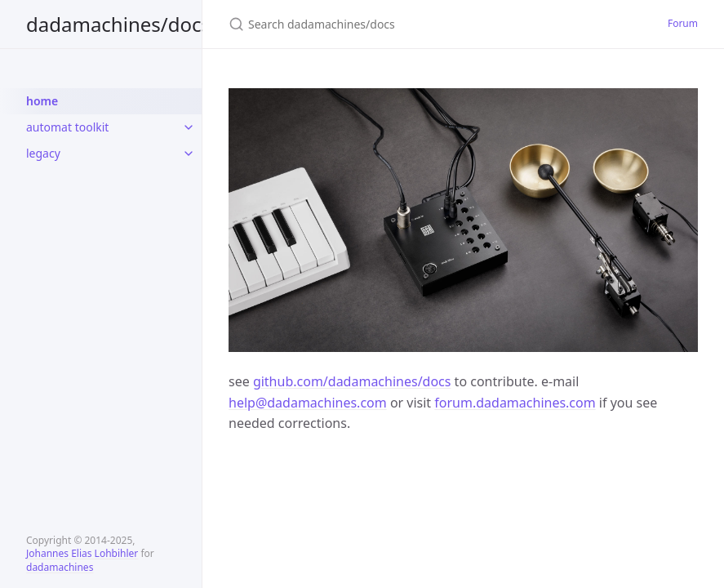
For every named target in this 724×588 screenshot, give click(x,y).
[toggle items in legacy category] (189, 154)
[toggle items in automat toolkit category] (189, 127)
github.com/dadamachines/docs (352, 381)
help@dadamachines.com (308, 403)
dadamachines (60, 567)
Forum (683, 23)
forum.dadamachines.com (515, 403)
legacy (43, 153)
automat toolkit (67, 127)
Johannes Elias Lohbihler (82, 553)
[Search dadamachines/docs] (421, 24)
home (42, 101)
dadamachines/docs (118, 24)
